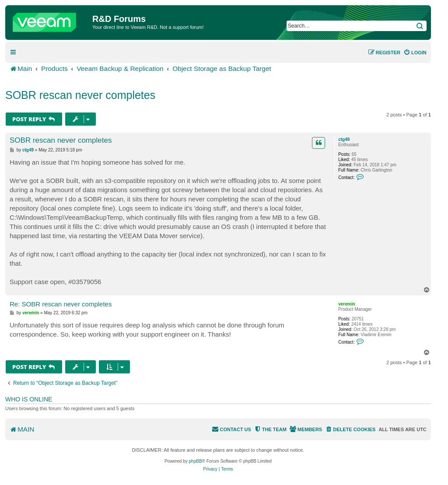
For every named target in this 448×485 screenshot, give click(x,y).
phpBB (196, 461)
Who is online (29, 399)
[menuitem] (415, 53)
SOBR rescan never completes (80, 95)
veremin (346, 304)
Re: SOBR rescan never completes (61, 304)
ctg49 (344, 139)
